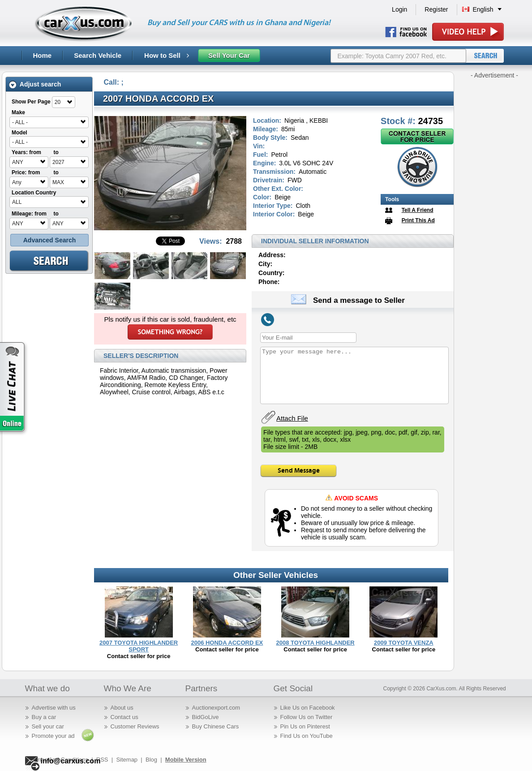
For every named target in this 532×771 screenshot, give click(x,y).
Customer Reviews (135, 726)
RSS (102, 760)
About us (122, 708)
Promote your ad (53, 736)
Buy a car (44, 717)
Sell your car (48, 726)
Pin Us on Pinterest (305, 726)
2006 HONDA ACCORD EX (227, 643)
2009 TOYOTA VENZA (404, 643)
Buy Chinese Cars (216, 726)
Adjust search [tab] (35, 84)
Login (399, 9)
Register (436, 9)
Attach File (292, 418)
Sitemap (127, 760)
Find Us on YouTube (307, 736)
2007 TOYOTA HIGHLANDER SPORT (139, 646)
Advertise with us (54, 708)
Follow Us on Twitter (307, 717)
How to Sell (167, 55)
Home (43, 55)
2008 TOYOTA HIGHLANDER (315, 643)
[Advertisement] (494, 214)
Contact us (124, 717)
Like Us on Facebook (308, 708)
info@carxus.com (71, 761)
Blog (151, 760)
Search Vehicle (98, 55)
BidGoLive (206, 717)
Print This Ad (418, 220)
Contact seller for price (139, 656)
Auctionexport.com (216, 708)
